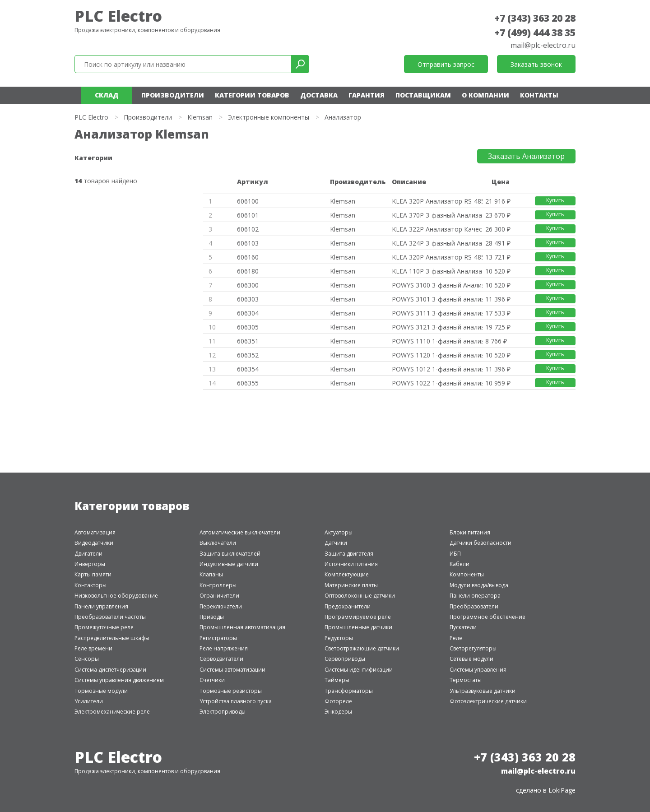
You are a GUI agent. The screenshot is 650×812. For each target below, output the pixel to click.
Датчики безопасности (481, 543)
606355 (248, 383)
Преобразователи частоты (110, 617)
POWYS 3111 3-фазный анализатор (437, 313)
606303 (248, 299)
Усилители (89, 701)
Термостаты (466, 680)
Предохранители (348, 606)
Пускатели (463, 627)
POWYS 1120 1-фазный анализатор (437, 355)
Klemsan (200, 117)
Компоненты (467, 574)
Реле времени (93, 648)
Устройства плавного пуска (236, 701)
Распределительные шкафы (112, 638)
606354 (248, 369)
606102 (248, 229)
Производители (173, 95)
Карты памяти (93, 574)
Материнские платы (351, 585)
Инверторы (90, 564)
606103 (248, 243)
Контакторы (91, 585)
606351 (248, 341)
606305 (248, 327)
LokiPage (562, 790)
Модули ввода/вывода (479, 585)
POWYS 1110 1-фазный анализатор (437, 341)
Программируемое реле (358, 617)
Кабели (460, 564)
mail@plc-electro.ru (543, 45)
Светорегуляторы (473, 648)
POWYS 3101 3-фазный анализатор (437, 299)
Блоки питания (470, 532)
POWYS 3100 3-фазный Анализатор (437, 285)
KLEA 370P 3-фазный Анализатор (437, 215)
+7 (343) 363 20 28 (535, 18)
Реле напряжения (224, 648)
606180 (248, 271)
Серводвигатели (221, 659)
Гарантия (367, 95)
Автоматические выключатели (240, 532)
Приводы (212, 617)
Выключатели (218, 543)
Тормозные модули (101, 691)
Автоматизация (95, 532)
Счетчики (212, 680)
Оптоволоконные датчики (360, 596)
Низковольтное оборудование (116, 596)
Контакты (539, 95)
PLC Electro (118, 16)
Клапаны (211, 574)
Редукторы (339, 638)
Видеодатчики (94, 543)
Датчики (336, 543)
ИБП (455, 554)
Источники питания (351, 564)
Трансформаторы (349, 691)
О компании (485, 95)
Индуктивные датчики (229, 564)
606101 (248, 215)
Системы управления (478, 670)
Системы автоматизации (232, 670)
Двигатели (88, 554)
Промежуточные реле (104, 627)
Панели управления (101, 606)
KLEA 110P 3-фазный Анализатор (437, 271)
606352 (248, 355)
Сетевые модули (471, 659)
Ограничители (219, 596)
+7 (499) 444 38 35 (535, 32)
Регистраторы (218, 638)
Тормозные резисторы (231, 691)
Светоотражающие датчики (362, 648)
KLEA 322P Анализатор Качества (437, 229)
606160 (248, 257)
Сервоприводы (345, 659)
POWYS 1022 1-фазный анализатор (437, 383)
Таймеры (337, 680)
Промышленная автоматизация (242, 627)
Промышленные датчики (358, 627)
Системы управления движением (119, 680)
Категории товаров (252, 95)
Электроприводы (223, 712)
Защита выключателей (230, 554)
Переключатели (221, 606)
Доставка (319, 95)
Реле (456, 638)
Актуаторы (339, 532)
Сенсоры (87, 659)
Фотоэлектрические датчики (488, 701)
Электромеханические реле (112, 712)
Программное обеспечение (487, 617)
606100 (248, 201)
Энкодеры (338, 712)
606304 (248, 313)
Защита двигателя (349, 554)
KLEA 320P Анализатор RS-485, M (437, 201)
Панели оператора (475, 596)
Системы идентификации (359, 670)
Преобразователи (474, 606)
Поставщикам (423, 95)
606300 (248, 285)
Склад (107, 95)
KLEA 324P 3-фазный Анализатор (437, 243)
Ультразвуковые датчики (483, 691)
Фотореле (338, 701)
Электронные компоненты (269, 117)
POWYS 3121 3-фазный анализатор (437, 327)
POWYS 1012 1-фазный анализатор (437, 369)
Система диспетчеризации (110, 670)
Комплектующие (347, 574)
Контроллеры (218, 585)
